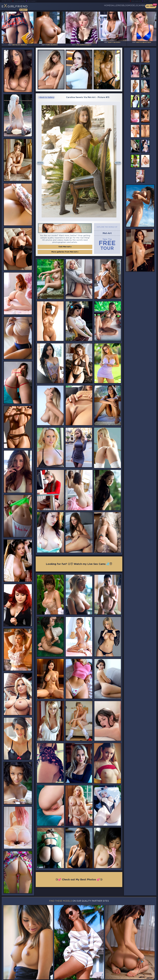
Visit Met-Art (65, 244)
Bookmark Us (133, 965)
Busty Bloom (35, 1)
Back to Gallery (46, 95)
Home (88, 6)
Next (116, 160)
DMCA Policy (132, 978)
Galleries (102, 6)
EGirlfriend (21, 7)
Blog (115, 6)
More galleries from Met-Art (65, 249)
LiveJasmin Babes (20, 1)
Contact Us (133, 972)
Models (127, 6)
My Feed (151, 6)
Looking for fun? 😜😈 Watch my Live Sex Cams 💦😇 (79, 562)
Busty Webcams (150, 1)
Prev (42, 160)
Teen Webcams (135, 1)
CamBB (139, 6)
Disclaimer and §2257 (147, 978)
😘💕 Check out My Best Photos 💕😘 (79, 878)
